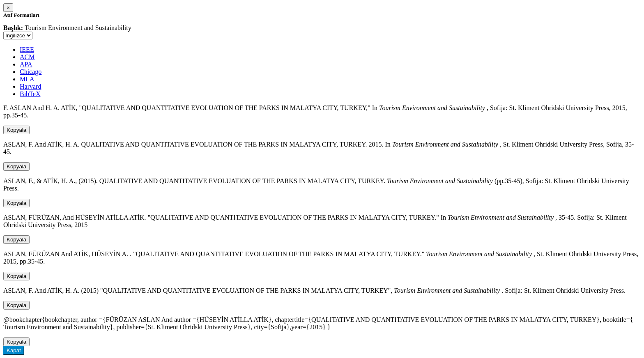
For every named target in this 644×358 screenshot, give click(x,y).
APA (26, 64)
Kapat (14, 350)
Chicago (31, 72)
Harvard (30, 86)
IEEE (27, 49)
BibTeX (30, 94)
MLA (27, 79)
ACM (27, 57)
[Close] (8, 8)
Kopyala (16, 130)
